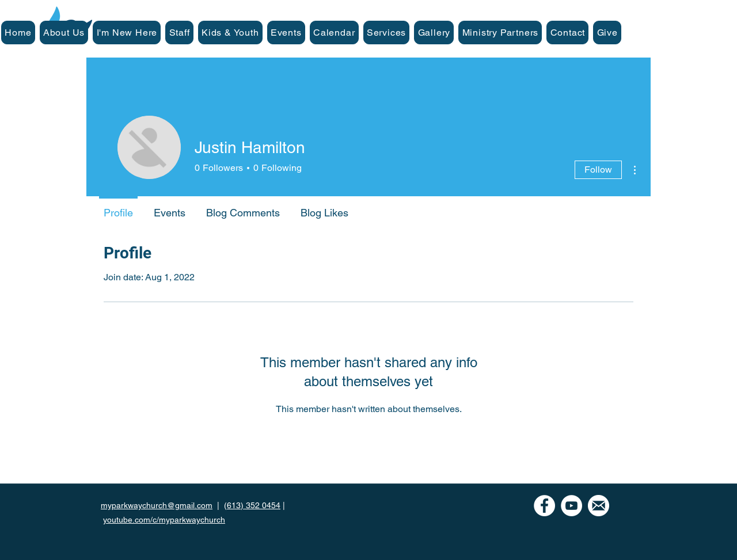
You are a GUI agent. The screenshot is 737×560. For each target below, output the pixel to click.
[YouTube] (571, 506)
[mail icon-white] (599, 506)
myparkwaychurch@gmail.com (157, 505)
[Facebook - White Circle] (544, 506)
